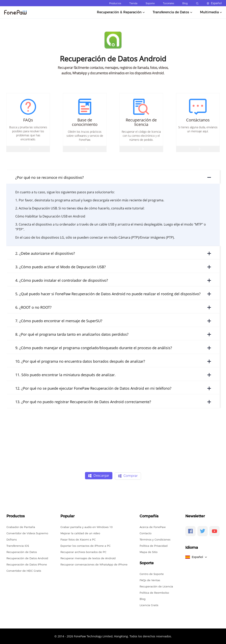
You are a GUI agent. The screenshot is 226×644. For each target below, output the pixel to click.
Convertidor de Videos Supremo (27, 533)
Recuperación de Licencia (156, 586)
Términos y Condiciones (155, 539)
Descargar (99, 476)
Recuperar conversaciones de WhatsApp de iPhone (94, 564)
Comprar (128, 476)
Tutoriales (168, 3)
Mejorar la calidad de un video (80, 533)
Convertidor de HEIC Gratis (24, 570)
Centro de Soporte (152, 574)
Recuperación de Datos (22, 552)
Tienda (133, 3)
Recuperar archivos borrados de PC (83, 552)
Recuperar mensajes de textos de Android (88, 558)
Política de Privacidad (154, 545)
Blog (185, 3)
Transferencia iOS (18, 545)
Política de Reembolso (154, 592)
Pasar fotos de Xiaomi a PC (78, 539)
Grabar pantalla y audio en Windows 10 (87, 527)
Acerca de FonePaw (153, 527)
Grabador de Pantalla (21, 527)
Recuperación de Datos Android (27, 558)
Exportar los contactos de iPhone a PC (86, 545)
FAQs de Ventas (150, 580)
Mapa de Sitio (149, 552)
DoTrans (12, 539)
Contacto (146, 533)
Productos (115, 3)
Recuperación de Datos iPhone (27, 564)
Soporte (150, 3)
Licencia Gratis (149, 605)
